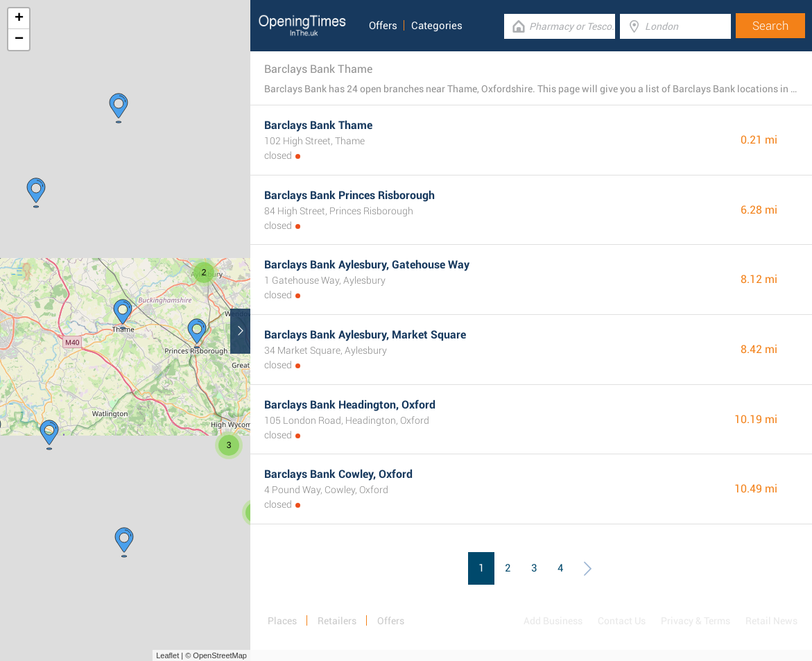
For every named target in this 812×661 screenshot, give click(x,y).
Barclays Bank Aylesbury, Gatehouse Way (367, 265)
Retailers (337, 621)
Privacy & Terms (696, 621)
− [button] (19, 40)
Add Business (553, 621)
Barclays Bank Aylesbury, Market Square (365, 335)
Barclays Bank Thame (318, 125)
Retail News (771, 621)
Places (282, 621)
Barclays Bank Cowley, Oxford (338, 474)
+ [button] (19, 19)
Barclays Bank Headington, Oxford (350, 405)
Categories (437, 26)
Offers (383, 26)
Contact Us (622, 621)
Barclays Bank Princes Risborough (349, 195)
